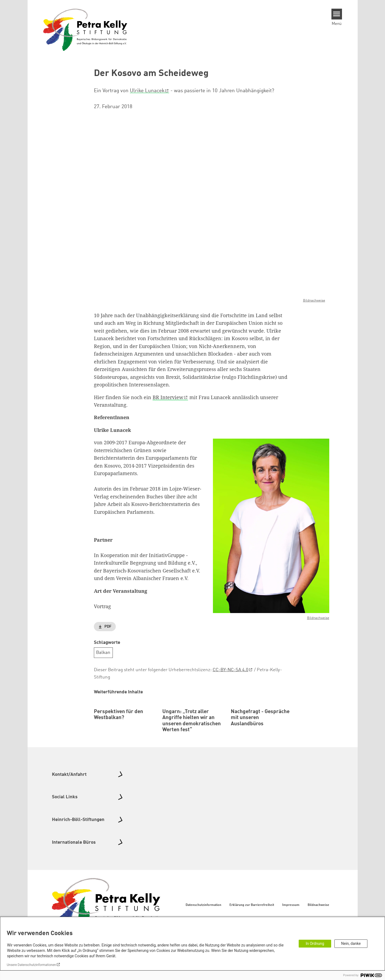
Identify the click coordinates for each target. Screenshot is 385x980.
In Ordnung (315, 943)
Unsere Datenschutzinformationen (31, 965)
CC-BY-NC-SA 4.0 (231, 670)
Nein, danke (351, 943)
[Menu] (337, 14)
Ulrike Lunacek (147, 91)
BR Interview (168, 397)
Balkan (103, 653)
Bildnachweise (314, 300)
